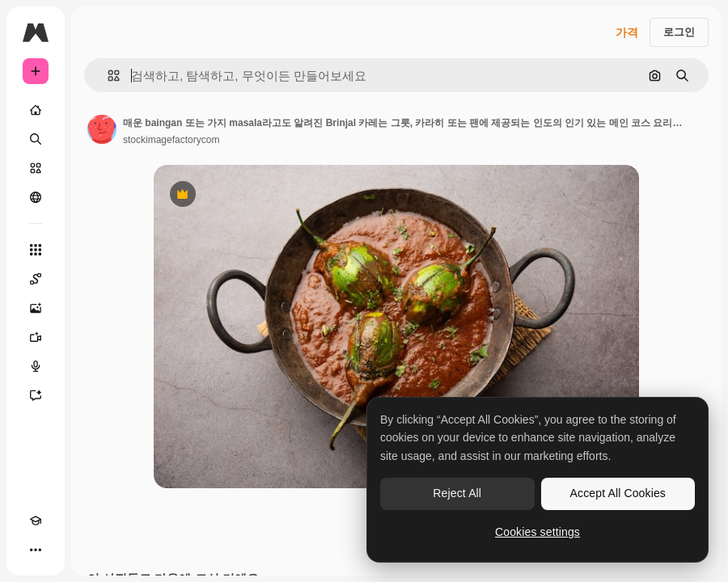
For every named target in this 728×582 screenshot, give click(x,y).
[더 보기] (36, 550)
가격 (627, 32)
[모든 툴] (36, 250)
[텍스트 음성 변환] (36, 366)
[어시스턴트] (36, 395)
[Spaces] (36, 279)
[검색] (36, 139)
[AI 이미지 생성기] (36, 308)
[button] (107, 76)
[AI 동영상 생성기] (36, 337)
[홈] (36, 110)
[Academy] (36, 521)
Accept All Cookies (618, 493)
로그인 (679, 32)
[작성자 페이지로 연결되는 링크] (102, 129)
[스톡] (36, 168)
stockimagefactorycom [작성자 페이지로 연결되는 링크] (171, 140)
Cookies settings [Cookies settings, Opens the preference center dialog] (538, 532)
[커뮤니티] (36, 197)
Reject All (457, 493)
